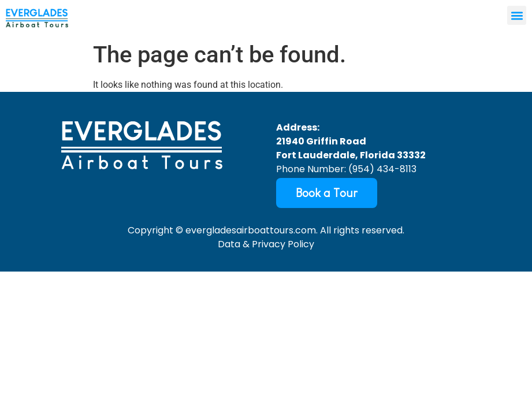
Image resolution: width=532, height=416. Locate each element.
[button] (517, 15)
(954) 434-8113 (382, 169)
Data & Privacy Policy (266, 244)
